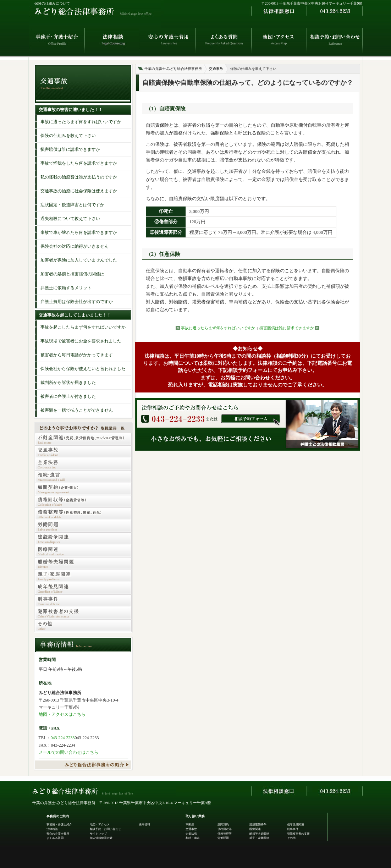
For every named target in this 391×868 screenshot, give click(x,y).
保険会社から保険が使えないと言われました (83, 369)
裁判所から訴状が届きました (68, 383)
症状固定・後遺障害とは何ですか (72, 205)
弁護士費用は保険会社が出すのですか (77, 302)
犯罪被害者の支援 (298, 834)
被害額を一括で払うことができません (77, 410)
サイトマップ (98, 834)
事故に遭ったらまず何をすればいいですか (218, 328)
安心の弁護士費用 (58, 834)
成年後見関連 (296, 825)
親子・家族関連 (259, 838)
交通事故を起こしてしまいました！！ (75, 315)
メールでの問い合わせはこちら (68, 752)
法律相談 (52, 829)
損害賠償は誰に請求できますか (287, 328)
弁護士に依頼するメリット (66, 288)
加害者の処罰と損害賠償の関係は (72, 274)
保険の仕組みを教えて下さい (68, 136)
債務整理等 (225, 834)
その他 (291, 838)
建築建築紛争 (258, 825)
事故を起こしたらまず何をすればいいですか (83, 327)
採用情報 (144, 825)
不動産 (190, 825)
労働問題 (223, 838)
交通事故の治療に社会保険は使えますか (79, 191)
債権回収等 (225, 829)
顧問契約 (223, 825)
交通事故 (216, 69)
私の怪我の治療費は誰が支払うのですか (79, 177)
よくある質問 (55, 838)
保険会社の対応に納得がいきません (75, 246)
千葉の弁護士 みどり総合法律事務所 (173, 69)
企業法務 (191, 834)
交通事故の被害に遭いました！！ (71, 110)
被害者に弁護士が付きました (68, 396)
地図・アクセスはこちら (62, 714)
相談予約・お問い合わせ (105, 829)
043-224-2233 (63, 738)
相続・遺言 (193, 838)
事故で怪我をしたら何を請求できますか (79, 163)
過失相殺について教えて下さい (70, 219)
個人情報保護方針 (101, 838)
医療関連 (255, 829)
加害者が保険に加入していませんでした (79, 260)
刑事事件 (293, 829)
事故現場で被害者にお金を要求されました (81, 341)
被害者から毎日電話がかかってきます (77, 355)
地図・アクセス (100, 825)
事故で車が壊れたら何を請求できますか (79, 232)
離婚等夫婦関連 (259, 834)
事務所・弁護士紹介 (59, 825)
